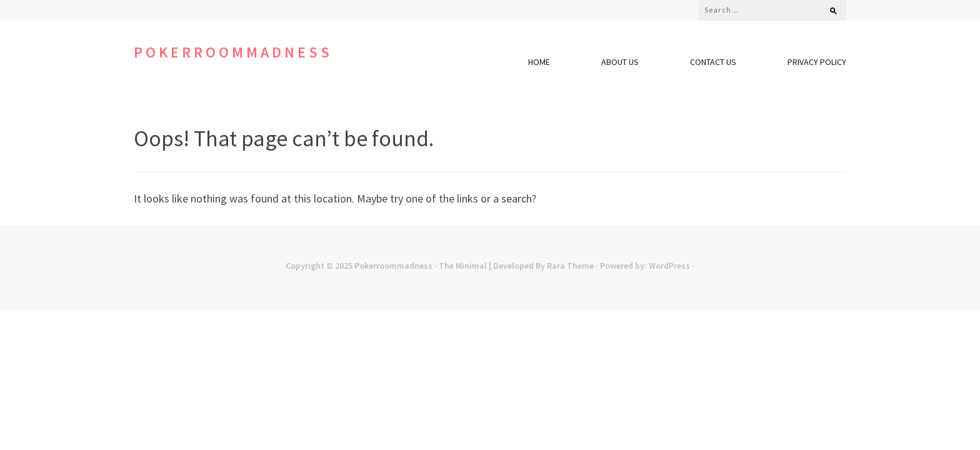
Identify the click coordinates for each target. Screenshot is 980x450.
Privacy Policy (817, 62)
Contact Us (713, 62)
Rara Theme (570, 266)
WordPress (669, 266)
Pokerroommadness (233, 52)
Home (539, 62)
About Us (620, 62)
